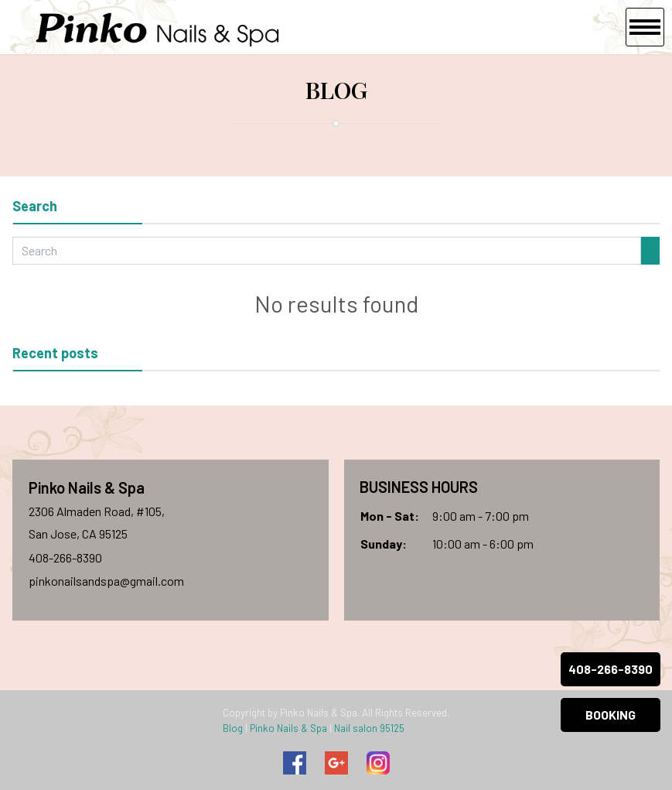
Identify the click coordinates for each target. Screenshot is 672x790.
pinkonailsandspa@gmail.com (106, 581)
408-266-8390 (65, 557)
